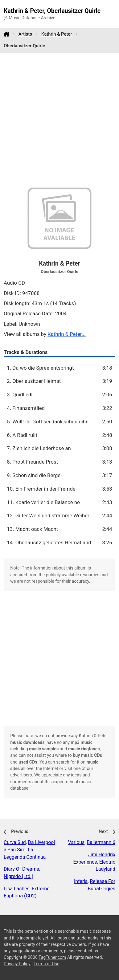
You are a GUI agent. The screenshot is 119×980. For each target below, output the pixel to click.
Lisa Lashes (17, 889)
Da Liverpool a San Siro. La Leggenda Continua (29, 850)
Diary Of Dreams (21, 869)
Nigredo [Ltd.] (18, 876)
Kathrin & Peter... (66, 334)
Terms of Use (46, 964)
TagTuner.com (52, 957)
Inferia (81, 881)
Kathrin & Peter (57, 34)
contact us (88, 951)
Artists (25, 34)
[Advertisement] (59, 120)
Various (76, 842)
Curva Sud (15, 842)
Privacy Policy (17, 964)
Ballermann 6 (101, 842)
